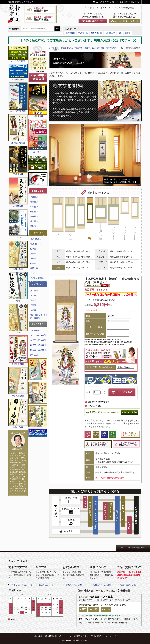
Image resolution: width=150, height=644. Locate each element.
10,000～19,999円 (38, 335)
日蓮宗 (33, 305)
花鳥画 (33, 258)
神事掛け (34, 202)
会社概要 (120, 2)
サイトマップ (110, 636)
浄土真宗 (34, 291)
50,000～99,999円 (38, 350)
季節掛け (34, 212)
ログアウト (115, 8)
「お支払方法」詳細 (73, 585)
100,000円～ (36, 355)
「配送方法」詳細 (45, 585)
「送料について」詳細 (101, 585)
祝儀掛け (34, 216)
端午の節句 (111, 48)
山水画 (33, 249)
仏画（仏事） (36, 239)
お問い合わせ (135, 2)
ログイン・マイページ (98, 8)
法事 (120, 33)
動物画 (33, 263)
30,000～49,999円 (38, 345)
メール (135, 21)
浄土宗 (33, 295)
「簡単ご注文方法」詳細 (21, 585)
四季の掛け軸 (96, 33)
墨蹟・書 (34, 268)
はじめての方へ (103, 2)
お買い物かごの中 (95, 21)
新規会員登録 (128, 8)
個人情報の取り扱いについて (58, 636)
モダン (33, 273)
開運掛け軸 (83, 33)
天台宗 (33, 310)
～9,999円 (35, 330)
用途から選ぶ (90, 48)
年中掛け (34, 207)
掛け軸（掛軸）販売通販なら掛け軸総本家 (66, 48)
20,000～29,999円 (38, 340)
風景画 (33, 254)
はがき (124, 21)
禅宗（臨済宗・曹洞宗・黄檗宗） (39, 316)
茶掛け (33, 226)
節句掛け (34, 221)
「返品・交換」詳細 (127, 585)
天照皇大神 (110, 33)
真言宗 (33, 300)
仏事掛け (34, 197)
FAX (114, 21)
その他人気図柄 (37, 278)
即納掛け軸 (70, 33)
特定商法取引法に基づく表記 (88, 636)
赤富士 (128, 33)
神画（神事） (36, 244)
